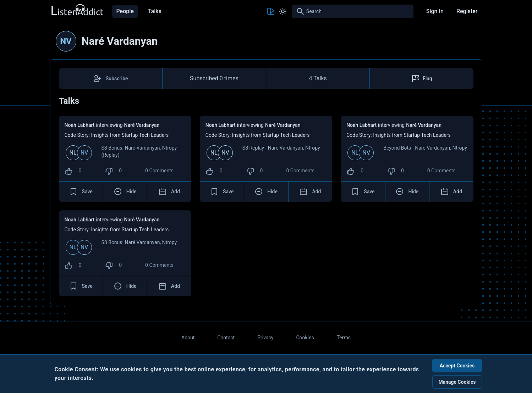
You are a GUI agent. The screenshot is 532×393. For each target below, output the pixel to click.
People (125, 11)
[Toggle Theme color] (271, 11)
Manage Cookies (457, 382)
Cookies (305, 338)
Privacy (265, 338)
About (188, 338)
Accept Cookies (457, 366)
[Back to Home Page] (77, 10)
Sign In (435, 11)
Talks (155, 11)
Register (467, 11)
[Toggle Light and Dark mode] (283, 11)
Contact (226, 338)
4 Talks (318, 78)
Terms (344, 338)
